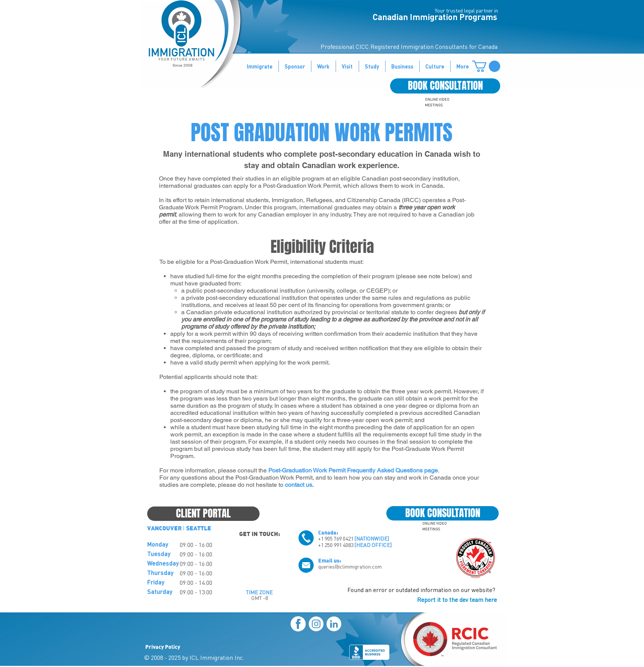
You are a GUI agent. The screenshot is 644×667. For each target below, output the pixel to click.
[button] (486, 66)
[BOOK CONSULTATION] (445, 86)
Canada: (328, 532)
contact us (299, 485)
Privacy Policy (163, 647)
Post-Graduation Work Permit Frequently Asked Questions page (353, 470)
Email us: (330, 560)
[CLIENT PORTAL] (203, 514)
